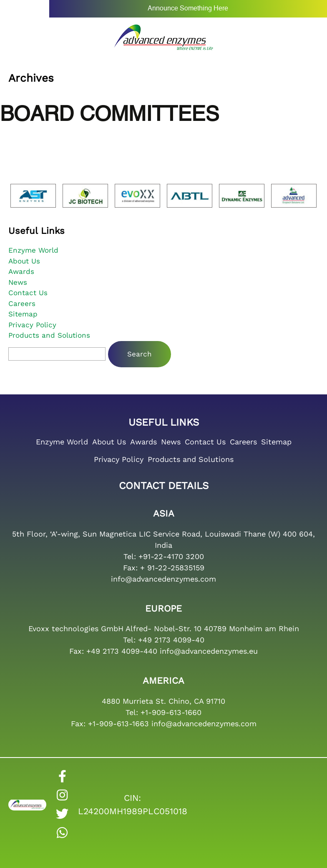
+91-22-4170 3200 (171, 556)
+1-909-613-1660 (171, 712)
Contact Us (28, 293)
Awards (21, 271)
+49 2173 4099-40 (171, 640)
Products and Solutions (49, 335)
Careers (22, 304)
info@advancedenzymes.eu (209, 651)
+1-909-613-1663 (118, 724)
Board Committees (109, 115)
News (18, 282)
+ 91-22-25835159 (172, 568)
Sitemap (23, 314)
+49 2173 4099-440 (122, 651)
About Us (24, 261)
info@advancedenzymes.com (163, 579)
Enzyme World (33, 250)
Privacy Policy (32, 325)
